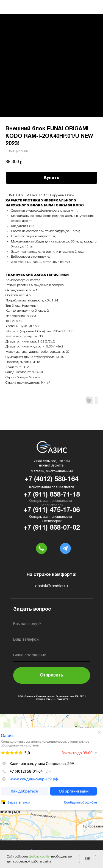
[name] (52, 625)
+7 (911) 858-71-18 (52, 495)
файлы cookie (39, 857)
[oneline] (52, 657)
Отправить (51, 675)
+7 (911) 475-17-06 (52, 510)
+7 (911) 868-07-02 (52, 528)
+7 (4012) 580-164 (51, 479)
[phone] (52, 641)
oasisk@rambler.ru (51, 586)
